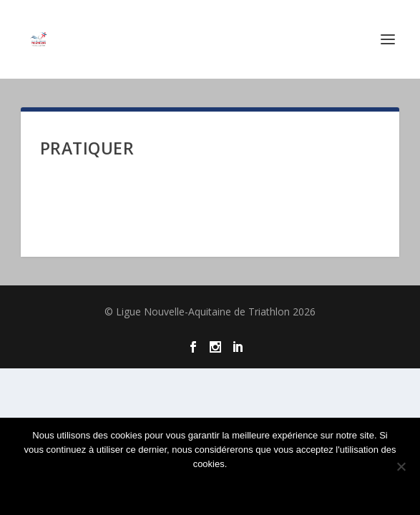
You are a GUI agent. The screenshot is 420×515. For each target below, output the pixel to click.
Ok (210, 488)
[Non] (401, 466)
